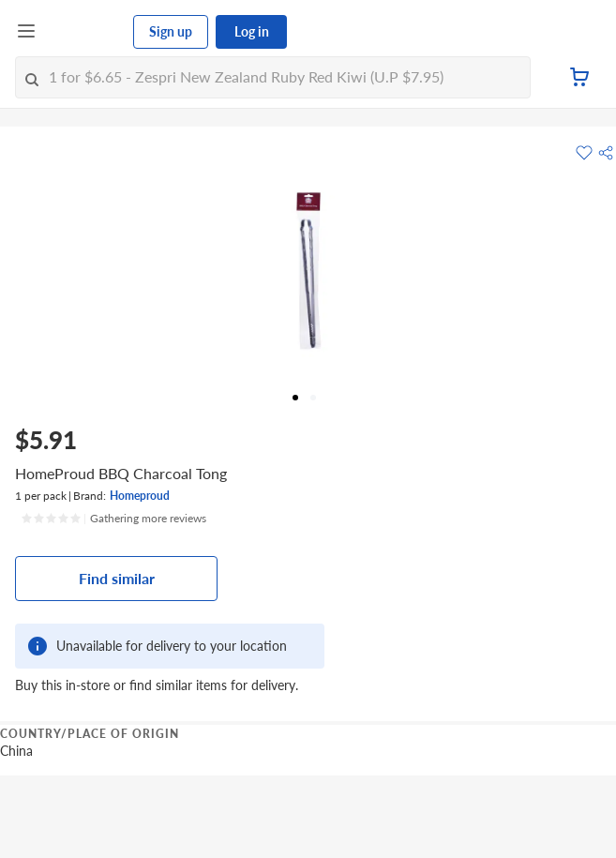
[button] (606, 153)
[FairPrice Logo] (85, 32)
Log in (252, 31)
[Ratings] (113, 519)
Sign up (171, 31)
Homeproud (140, 496)
